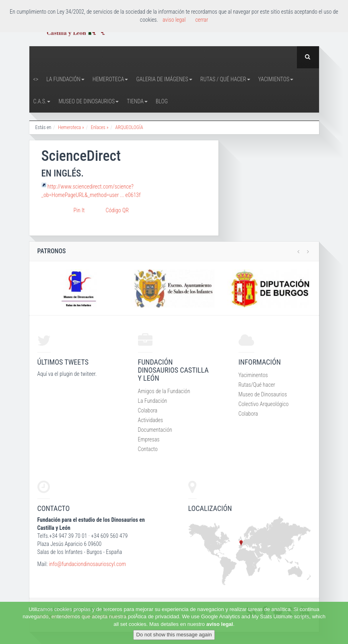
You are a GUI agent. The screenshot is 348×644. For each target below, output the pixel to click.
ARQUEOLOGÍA (129, 127)
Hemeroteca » (71, 127)
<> (36, 79)
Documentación (155, 430)
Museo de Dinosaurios (89, 101)
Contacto (148, 449)
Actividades (151, 420)
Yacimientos (276, 79)
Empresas (149, 439)
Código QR (117, 210)
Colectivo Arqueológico (264, 404)
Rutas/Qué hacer (257, 385)
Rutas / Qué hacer (225, 79)
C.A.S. (42, 101)
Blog (162, 101)
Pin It (79, 210)
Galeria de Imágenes (164, 79)
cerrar (202, 20)
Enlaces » (100, 127)
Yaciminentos (253, 375)
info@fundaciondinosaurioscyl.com (87, 564)
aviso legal (220, 624)
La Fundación (65, 79)
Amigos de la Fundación (164, 391)
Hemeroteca (110, 79)
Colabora (148, 410)
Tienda (137, 101)
